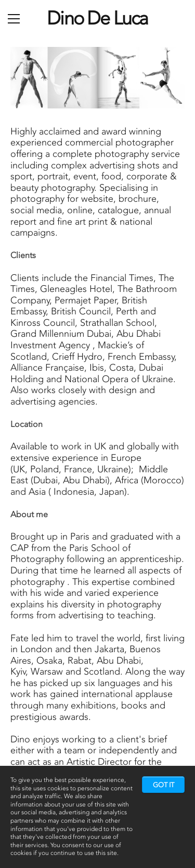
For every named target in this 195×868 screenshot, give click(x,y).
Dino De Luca (97, 18)
